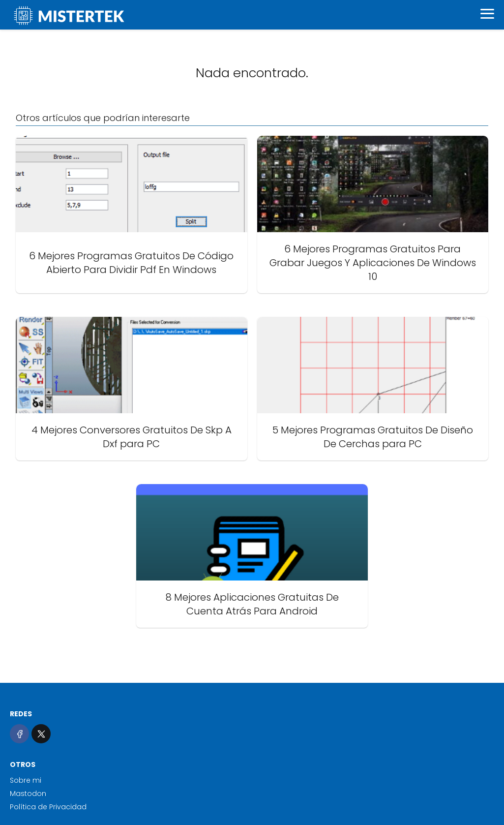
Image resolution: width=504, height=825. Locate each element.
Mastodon (28, 794)
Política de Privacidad (48, 807)
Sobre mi (26, 780)
